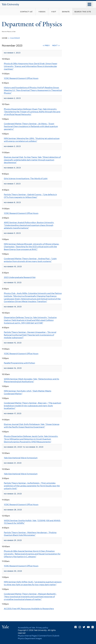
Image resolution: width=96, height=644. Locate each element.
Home (5, 38)
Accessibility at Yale (26, 628)
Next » (56, 45)
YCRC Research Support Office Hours (21, 78)
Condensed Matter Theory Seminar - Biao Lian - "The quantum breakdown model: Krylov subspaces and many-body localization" (32, 406)
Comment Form (45, 636)
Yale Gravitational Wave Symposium (21, 458)
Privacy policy (42, 628)
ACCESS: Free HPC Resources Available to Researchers (29, 609)
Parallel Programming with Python (19, 363)
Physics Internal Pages (27, 636)
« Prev (46, 45)
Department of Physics (33, 24)
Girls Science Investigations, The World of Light (26, 178)
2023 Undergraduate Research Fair (20, 277)
